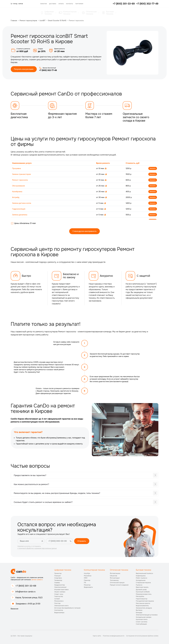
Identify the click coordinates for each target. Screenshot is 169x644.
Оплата (61, 4)
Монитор (87, 585)
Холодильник (141, 580)
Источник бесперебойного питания (67, 608)
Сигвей (57, 599)
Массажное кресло (143, 603)
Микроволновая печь (144, 594)
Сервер (57, 583)
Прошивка (17, 168)
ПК (85, 583)
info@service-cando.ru (26, 592)
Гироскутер (59, 596)
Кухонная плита (142, 619)
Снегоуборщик (141, 624)
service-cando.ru (37, 580)
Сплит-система (142, 622)
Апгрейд (16, 197)
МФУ (86, 578)
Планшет (58, 576)
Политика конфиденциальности (113, 636)
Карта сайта (97, 636)
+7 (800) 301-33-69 (26, 586)
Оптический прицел (117, 583)
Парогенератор (142, 599)
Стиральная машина (143, 583)
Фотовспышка (115, 573)
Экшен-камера (60, 592)
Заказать (153, 168)
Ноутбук (87, 573)
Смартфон (58, 578)
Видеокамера (59, 613)
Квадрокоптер (60, 585)
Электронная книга (61, 606)
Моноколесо (59, 601)
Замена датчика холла (22, 203)
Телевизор (58, 580)
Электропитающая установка (147, 615)
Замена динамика (20, 215)
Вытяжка (139, 610)
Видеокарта (88, 587)
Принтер (87, 580)
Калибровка (17, 192)
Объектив (113, 576)
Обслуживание (19, 186)
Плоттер (57, 603)
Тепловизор (114, 580)
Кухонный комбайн (143, 592)
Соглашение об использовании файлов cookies (142, 636)
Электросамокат (60, 587)
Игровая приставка (61, 590)
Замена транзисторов (21, 174)
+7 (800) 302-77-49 (48, 70)
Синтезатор (59, 610)
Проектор (58, 573)
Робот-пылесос (142, 578)
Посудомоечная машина (145, 601)
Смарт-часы (59, 594)
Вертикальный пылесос (145, 573)
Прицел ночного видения (119, 585)
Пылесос (139, 585)
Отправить (82, 541)
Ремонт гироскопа (20, 180)
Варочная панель (142, 587)
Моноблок (88, 576)
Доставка (53, 4)
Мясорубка (140, 596)
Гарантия (44, 4)
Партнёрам (79, 4)
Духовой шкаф (141, 590)
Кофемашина (141, 576)
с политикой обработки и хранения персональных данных (37, 548)
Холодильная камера (144, 617)
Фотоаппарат (115, 578)
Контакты (70, 4)
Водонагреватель (142, 606)
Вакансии (15, 609)
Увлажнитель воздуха (144, 608)
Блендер (139, 613)
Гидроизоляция (19, 209)
